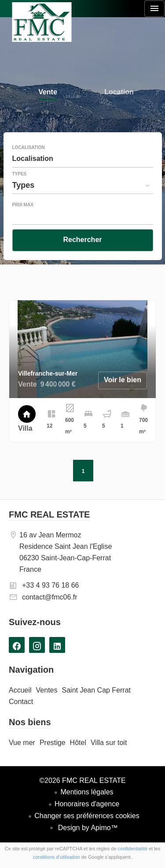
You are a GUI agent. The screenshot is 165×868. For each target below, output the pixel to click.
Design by (87, 828)
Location (119, 93)
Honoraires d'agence (87, 804)
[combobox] (83, 159)
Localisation (29, 148)
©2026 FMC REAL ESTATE (82, 780)
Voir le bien (123, 380)
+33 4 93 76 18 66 (50, 585)
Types (20, 174)
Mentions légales (87, 792)
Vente (48, 93)
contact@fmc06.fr (50, 597)
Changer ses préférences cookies (87, 816)
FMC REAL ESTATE (49, 514)
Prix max (23, 205)
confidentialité (133, 849)
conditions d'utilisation (57, 857)
